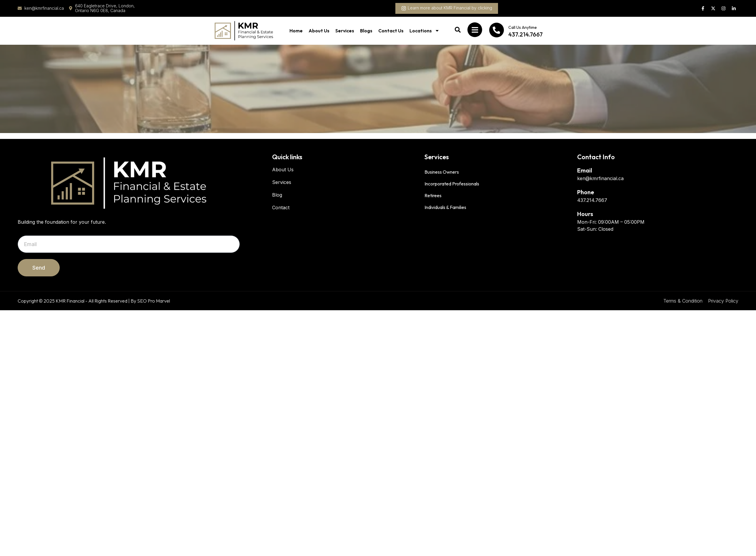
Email (585, 170)
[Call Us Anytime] (497, 30)
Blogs (366, 31)
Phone (586, 192)
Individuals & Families (445, 207)
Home (296, 31)
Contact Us (391, 31)
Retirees (433, 195)
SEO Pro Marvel (154, 301)
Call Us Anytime (523, 27)
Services (345, 31)
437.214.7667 (592, 200)
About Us (319, 31)
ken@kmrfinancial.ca (600, 178)
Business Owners (442, 172)
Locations (424, 31)
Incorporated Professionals (452, 184)
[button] (447, 8)
